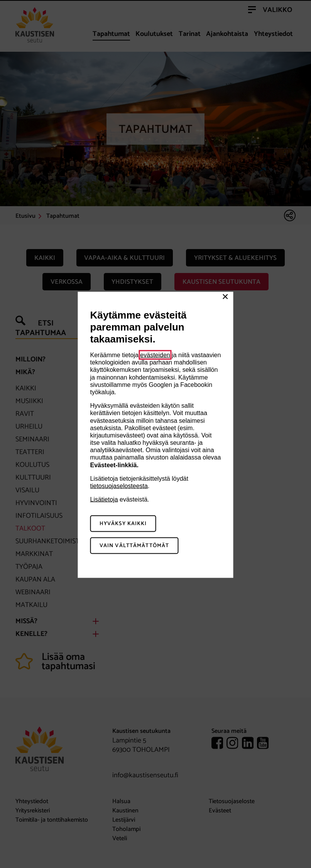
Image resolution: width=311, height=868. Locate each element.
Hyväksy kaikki (123, 524)
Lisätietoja (104, 499)
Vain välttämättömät (134, 545)
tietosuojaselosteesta (119, 486)
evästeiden (155, 355)
